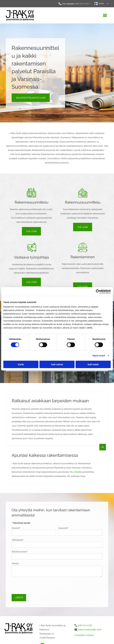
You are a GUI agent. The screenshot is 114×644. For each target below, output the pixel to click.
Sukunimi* (63, 528)
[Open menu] (105, 15)
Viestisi (15, 563)
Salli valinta (57, 364)
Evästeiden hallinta (84, 635)
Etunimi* (16, 528)
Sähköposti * (18, 540)
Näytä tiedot (99, 356)
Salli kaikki (93, 364)
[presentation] (34, 585)
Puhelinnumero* (20, 552)
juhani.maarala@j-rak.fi (90, 629)
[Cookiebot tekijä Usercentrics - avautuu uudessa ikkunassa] (98, 291)
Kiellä (21, 364)
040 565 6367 (82, 4)
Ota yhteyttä (76, 472)
